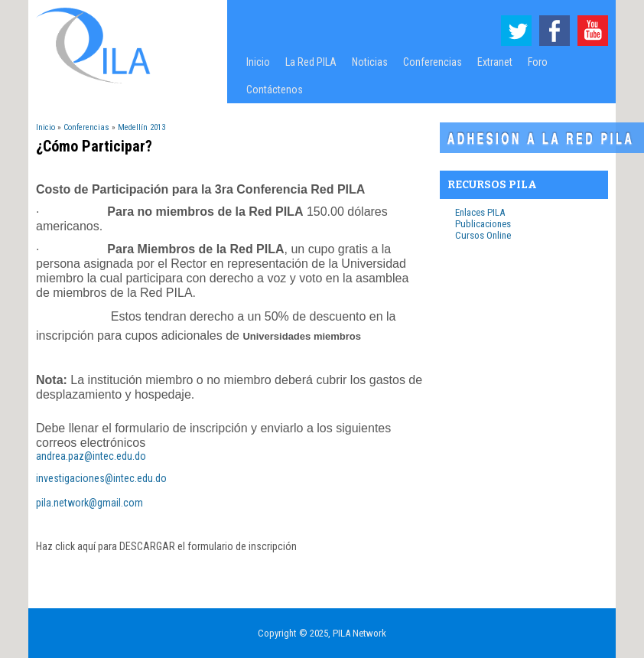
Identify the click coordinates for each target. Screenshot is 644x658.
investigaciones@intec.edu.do (101, 478)
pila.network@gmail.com (89, 503)
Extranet (495, 62)
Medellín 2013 (141, 127)
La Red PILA (307, 66)
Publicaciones (483, 224)
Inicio (258, 62)
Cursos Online (483, 235)
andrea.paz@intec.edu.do (91, 456)
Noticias (370, 62)
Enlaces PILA (480, 212)
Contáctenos (275, 90)
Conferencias (429, 66)
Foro (538, 62)
